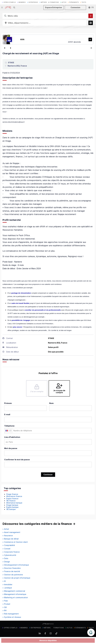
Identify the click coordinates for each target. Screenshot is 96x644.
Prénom (8, 403)
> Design (6, 562)
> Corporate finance (11, 552)
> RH (4, 611)
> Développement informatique (16, 565)
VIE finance (11, 501)
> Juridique (7, 588)
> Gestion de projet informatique (16, 578)
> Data (5, 558)
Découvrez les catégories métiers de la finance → (39, 524)
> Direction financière (12, 568)
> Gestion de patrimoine (13, 575)
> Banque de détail (10, 539)
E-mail (7, 414)
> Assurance (8, 536)
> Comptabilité (9, 545)
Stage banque (12, 505)
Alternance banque (14, 503)
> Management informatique (14, 594)
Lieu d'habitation (12, 437)
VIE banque (11, 509)
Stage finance (12, 494)
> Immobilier (7, 585)
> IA (4, 581)
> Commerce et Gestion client (15, 542)
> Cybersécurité (9, 555)
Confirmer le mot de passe (17, 460)
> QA (5, 607)
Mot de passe (11, 448)
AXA (22, 39)
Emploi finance (12, 499)
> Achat (6, 529)
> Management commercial (14, 591)
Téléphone (9, 426)
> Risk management (11, 614)
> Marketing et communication (15, 598)
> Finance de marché (11, 571)
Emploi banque (12, 507)
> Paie (5, 601)
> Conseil (6, 549)
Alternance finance (14, 496)
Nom (51, 403)
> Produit (6, 604)
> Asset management (11, 532)
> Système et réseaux (12, 617)
